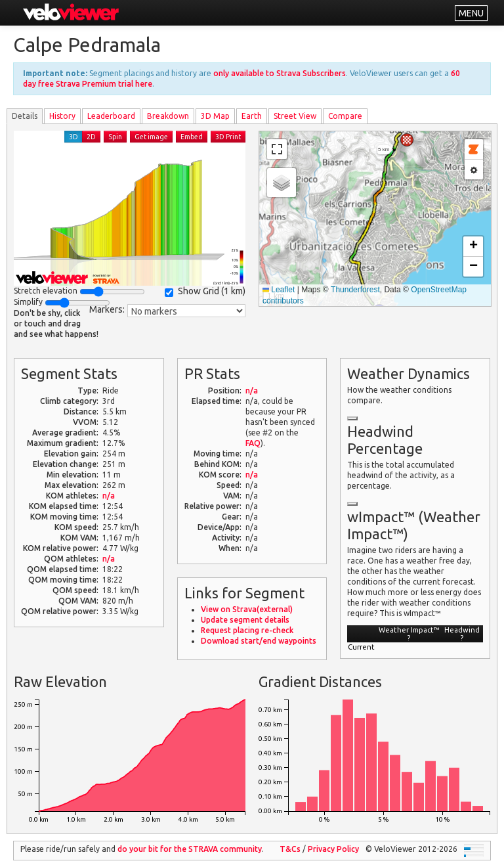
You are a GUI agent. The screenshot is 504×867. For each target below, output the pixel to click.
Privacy (333, 849)
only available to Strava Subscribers (280, 73)
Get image (151, 137)
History (62, 116)
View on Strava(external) (247, 609)
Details (25, 116)
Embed (192, 137)
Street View (295, 116)
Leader (111, 116)
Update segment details (245, 620)
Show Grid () (205, 291)
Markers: (107, 309)
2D (91, 137)
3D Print (228, 137)
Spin (115, 137)
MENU (471, 13)
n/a (109, 496)
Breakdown (168, 116)
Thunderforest (355, 290)
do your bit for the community (190, 849)
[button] (407, 140)
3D (73, 137)
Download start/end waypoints (259, 641)
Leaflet (279, 290)
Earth (252, 116)
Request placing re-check (247, 630)
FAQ (253, 443)
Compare (345, 116)
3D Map (215, 116)
